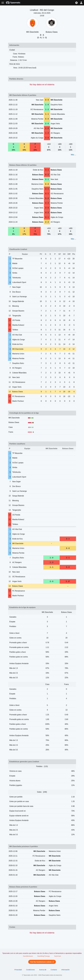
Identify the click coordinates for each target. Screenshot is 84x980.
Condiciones (31, 970)
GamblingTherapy (44, 956)
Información (65, 970)
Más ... (73, 155)
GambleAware (28, 956)
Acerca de (43, 970)
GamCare (58, 956)
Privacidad (18, 970)
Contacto (54, 970)
